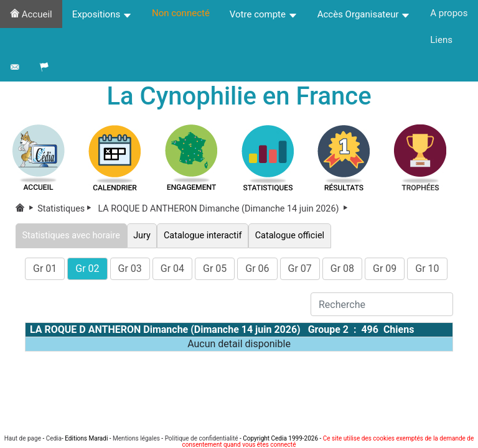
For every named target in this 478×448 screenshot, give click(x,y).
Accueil (31, 14)
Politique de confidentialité (202, 438)
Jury (142, 236)
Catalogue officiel (289, 236)
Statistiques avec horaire (71, 236)
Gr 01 (45, 268)
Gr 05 (215, 268)
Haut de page (23, 438)
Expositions (102, 14)
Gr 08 (342, 268)
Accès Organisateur (364, 14)
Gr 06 (257, 268)
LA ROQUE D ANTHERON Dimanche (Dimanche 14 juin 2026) (224, 209)
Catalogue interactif (203, 236)
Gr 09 (385, 268)
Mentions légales (136, 438)
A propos (449, 13)
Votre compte (264, 14)
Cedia (54, 438)
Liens (441, 40)
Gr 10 (427, 268)
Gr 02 (87, 268)
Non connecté (181, 13)
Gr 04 (172, 268)
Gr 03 (130, 268)
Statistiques (67, 209)
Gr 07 (300, 268)
